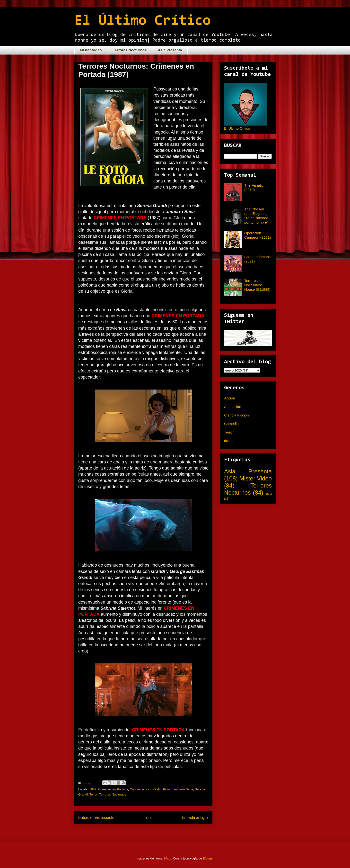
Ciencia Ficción (236, 415)
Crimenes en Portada (113, 789)
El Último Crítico (143, 21)
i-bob (168, 858)
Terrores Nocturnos (130, 50)
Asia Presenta (170, 50)
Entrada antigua (195, 818)
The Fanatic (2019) (254, 187)
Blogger (208, 858)
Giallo (157, 789)
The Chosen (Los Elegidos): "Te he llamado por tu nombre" (256, 216)
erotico (147, 789)
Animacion (233, 407)
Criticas (135, 789)
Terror (93, 794)
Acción (230, 398)
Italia (166, 789)
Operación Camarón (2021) (258, 235)
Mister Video (91, 50)
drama (229, 441)
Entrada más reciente (96, 818)
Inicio (148, 818)
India (269, 494)
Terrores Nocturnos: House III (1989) (257, 285)
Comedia (231, 424)
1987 (93, 789)
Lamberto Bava (182, 789)
